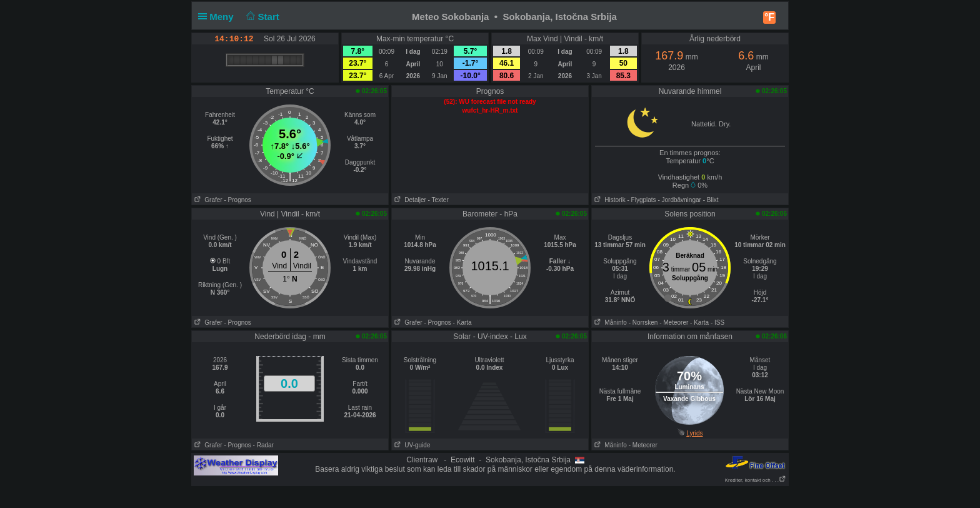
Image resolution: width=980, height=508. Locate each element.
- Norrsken (643, 323)
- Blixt (711, 200)
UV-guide (411, 445)
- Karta (462, 323)
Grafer (207, 200)
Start (262, 17)
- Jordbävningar (679, 200)
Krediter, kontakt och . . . (756, 480)
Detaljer (409, 200)
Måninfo (609, 323)
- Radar (263, 445)
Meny (218, 17)
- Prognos (237, 200)
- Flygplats (641, 200)
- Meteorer (674, 323)
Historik (609, 200)
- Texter (438, 200)
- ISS (717, 323)
